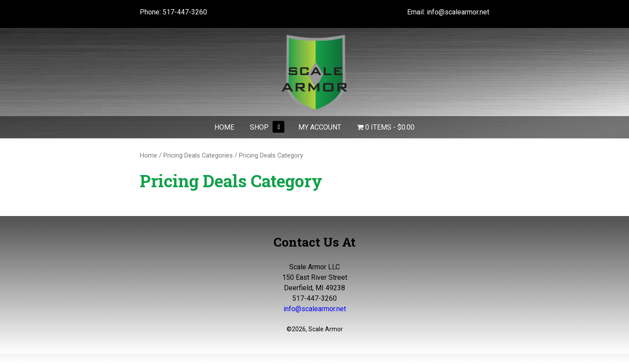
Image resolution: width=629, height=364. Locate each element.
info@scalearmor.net (458, 12)
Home (224, 127)
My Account (320, 127)
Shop (259, 127)
